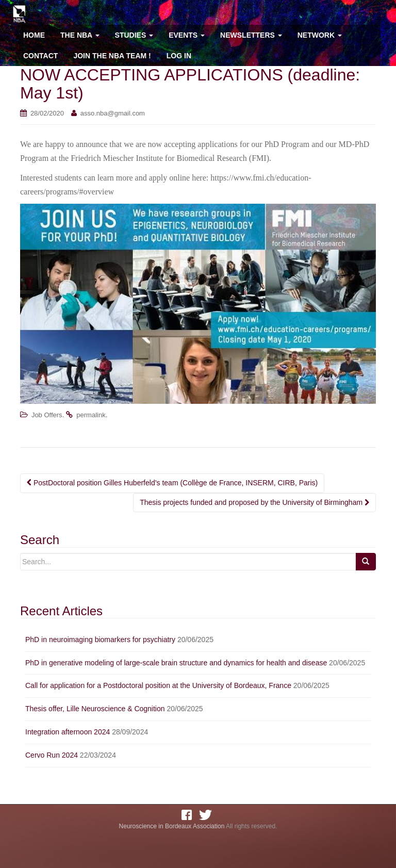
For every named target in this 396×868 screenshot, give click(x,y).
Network (320, 35)
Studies (134, 35)
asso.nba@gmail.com (113, 113)
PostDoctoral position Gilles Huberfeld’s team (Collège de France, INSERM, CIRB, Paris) (172, 483)
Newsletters (251, 35)
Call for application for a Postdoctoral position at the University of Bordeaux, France (158, 685)
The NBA (80, 35)
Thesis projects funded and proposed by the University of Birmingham (254, 502)
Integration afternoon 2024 (68, 732)
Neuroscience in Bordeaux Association (172, 826)
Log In (179, 56)
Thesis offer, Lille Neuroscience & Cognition (95, 709)
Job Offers (47, 415)
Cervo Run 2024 (52, 755)
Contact (40, 56)
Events (187, 35)
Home (34, 35)
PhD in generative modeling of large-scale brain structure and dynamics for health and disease (176, 663)
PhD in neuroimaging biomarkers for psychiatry (100, 640)
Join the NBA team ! (112, 56)
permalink (91, 415)
